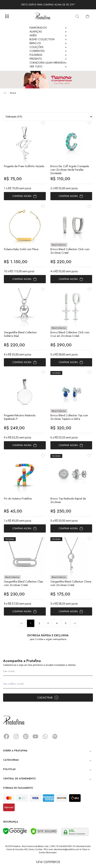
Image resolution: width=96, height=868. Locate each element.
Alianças (48, 31)
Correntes (48, 51)
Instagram (16, 736)
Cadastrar (48, 698)
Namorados (48, 28)
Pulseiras (48, 55)
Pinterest (26, 736)
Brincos (48, 43)
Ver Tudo (48, 66)
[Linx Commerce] (48, 862)
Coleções (48, 47)
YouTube (35, 736)
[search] (77, 16)
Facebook (6, 736)
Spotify (55, 736)
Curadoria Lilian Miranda (48, 63)
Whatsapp (45, 736)
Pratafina (42, 16)
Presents (48, 59)
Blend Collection (48, 39)
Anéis (48, 35)
